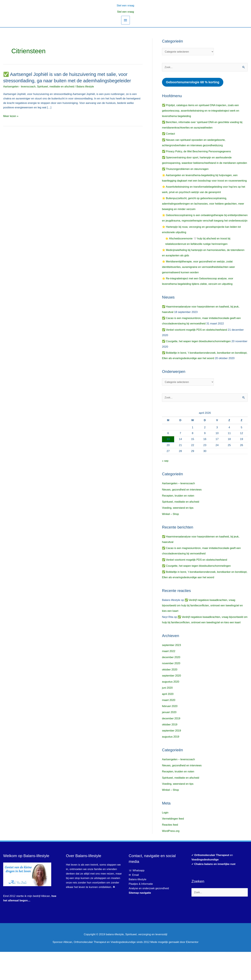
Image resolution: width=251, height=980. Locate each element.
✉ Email (134, 903)
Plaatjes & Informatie (142, 912)
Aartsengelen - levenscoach (20, 86)
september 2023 (172, 673)
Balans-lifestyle (138, 908)
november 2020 (171, 691)
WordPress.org (171, 859)
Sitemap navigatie (140, 921)
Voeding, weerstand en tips (178, 531)
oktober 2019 (170, 753)
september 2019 (172, 759)
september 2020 (172, 704)
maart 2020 (169, 728)
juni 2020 (168, 716)
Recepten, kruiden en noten (179, 518)
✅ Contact (169, 134)
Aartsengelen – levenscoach (179, 506)
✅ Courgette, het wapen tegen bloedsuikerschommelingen (198, 358)
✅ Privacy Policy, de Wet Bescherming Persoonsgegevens (198, 152)
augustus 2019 (171, 765)
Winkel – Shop (171, 537)
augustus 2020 (171, 710)
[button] (125, 5)
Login (165, 841)
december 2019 (171, 747)
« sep (165, 484)
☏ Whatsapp (137, 899)
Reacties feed (170, 853)
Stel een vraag (125, 12)
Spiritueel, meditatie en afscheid (58, 86)
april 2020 (168, 722)
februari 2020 (170, 734)
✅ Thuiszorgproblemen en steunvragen (186, 175)
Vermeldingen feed (173, 847)
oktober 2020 (170, 698)
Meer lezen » (11, 116)
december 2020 (171, 685)
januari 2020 (170, 740)
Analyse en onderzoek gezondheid (150, 916)
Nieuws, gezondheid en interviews (183, 512)
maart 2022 (169, 679)
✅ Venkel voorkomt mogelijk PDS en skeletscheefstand (196, 346)
